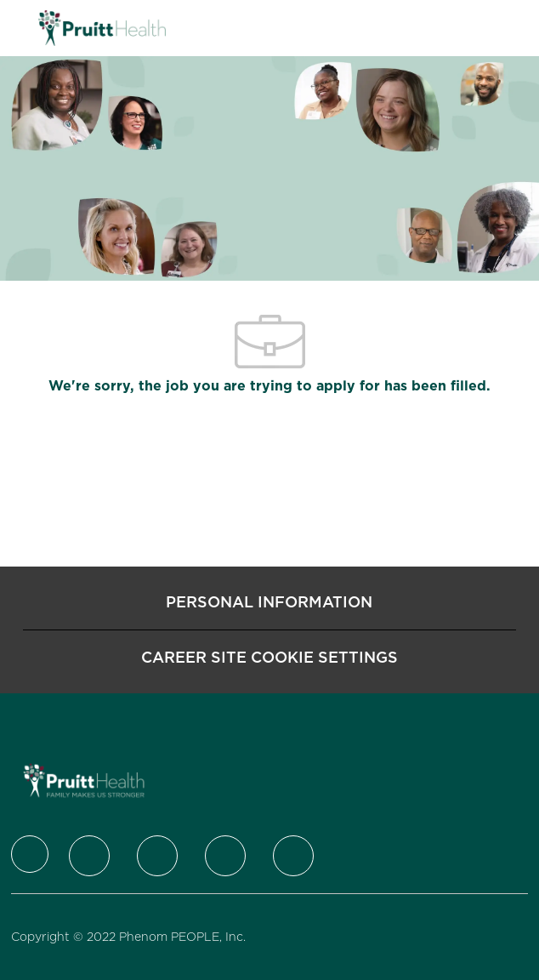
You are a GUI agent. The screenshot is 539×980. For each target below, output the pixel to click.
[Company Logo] (102, 27)
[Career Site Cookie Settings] (269, 658)
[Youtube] (293, 856)
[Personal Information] (269, 602)
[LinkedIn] (157, 856)
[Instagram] (225, 856)
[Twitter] (89, 856)
